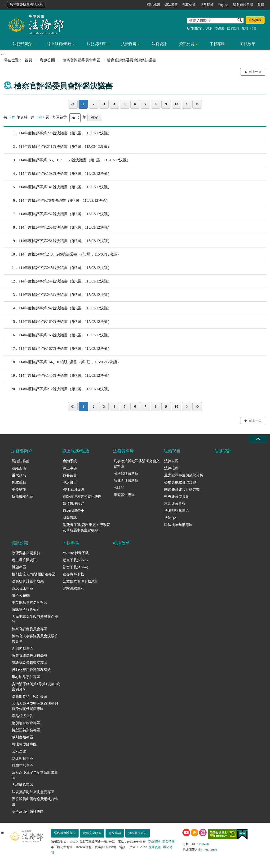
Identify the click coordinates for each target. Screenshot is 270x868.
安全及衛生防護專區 (28, 812)
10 (176, 104)
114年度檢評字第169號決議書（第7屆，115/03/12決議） (58, 322)
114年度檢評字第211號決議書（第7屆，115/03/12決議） (57, 147)
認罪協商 (233, 28)
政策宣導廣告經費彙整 (30, 656)
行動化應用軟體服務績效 (31, 670)
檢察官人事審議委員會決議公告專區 (35, 639)
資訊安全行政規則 (26, 610)
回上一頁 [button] (255, 72)
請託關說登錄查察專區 (30, 663)
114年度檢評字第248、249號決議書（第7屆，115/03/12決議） (62, 254)
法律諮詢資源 (73, 489)
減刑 (209, 28)
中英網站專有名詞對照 (30, 603)
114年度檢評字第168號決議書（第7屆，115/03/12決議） (58, 335)
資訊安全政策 (92, 833)
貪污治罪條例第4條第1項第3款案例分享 (36, 687)
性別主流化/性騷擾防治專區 (34, 574)
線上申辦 (70, 468)
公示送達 (19, 751)
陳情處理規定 (73, 504)
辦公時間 (168, 841)
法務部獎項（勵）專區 (30, 696)
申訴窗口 (70, 482)
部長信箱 (189, 5)
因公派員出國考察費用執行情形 (35, 802)
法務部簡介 (22, 44)
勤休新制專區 (22, 758)
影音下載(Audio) (75, 567)
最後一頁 (197, 104)
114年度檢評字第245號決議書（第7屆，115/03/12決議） (58, 268)
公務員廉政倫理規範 (180, 482)
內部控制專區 (22, 649)
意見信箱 (115, 833)
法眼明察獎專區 (177, 511)
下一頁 (187, 104)
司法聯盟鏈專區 (24, 744)
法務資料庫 (96, 44)
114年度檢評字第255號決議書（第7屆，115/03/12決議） (58, 227)
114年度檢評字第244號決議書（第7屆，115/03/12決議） (58, 281)
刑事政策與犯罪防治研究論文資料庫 (137, 464)
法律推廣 (171, 468)
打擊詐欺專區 (22, 765)
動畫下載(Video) (75, 560)
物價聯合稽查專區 (26, 723)
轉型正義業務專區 (26, 730)
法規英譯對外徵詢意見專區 (33, 792)
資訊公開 (187, 44)
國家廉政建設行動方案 (182, 489)
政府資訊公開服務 (26, 553)
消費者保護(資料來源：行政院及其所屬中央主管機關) (86, 528)
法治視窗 (129, 44)
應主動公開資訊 (24, 560)
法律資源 (171, 461)
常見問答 (207, 5)
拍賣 (253, 28)
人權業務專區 (22, 785)
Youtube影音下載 (76, 553)
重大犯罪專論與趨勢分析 (184, 475)
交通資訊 (154, 841)
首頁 (261, 5)
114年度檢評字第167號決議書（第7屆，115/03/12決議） (58, 349)
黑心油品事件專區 (26, 677)
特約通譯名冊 (73, 511)
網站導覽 (171, 5)
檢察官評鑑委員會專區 (81, 60)
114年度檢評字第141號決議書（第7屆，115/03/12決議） (58, 187)
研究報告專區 (124, 495)
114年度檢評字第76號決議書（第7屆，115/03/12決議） (57, 201)
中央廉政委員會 (177, 496)
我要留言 (70, 475)
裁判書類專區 (22, 737)
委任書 (219, 28)
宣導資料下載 (73, 574)
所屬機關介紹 (22, 496)
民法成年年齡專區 (178, 525)
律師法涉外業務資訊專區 (82, 496)
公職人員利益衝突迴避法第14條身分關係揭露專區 (35, 706)
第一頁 (73, 104)
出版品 (119, 488)
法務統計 (159, 44)
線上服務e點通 (59, 44)
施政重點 (19, 482)
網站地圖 (153, 5)
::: (3, 4)
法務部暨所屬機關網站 (26, 5)
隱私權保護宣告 (65, 833)
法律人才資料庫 (126, 481)
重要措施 (19, 489)
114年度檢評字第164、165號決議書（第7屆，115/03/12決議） (62, 362)
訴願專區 (19, 567)
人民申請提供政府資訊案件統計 (35, 619)
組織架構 (19, 468)
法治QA (170, 518)
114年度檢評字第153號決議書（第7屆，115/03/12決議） (58, 174)
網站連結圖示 (73, 588)
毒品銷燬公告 (22, 716)
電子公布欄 (21, 595)
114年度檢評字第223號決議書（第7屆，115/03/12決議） (58, 133)
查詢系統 (70, 461)
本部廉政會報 (175, 504)
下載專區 (217, 44)
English (223, 5)
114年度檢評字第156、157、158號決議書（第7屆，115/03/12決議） (67, 160)
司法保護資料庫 (126, 474)
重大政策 (19, 475)
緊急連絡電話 (243, 5)
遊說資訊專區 (22, 588)
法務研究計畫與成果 (28, 581)
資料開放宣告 (137, 833)
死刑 (245, 28)
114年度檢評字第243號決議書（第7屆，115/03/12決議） (58, 295)
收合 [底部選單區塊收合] (258, 439)
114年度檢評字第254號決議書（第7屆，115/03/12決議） (58, 241)
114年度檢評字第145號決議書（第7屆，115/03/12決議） (58, 376)
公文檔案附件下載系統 (80, 581)
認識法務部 (21, 461)
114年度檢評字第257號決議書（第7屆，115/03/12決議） (58, 214)
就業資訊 (70, 518)
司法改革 (248, 44)
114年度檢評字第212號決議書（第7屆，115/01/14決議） (58, 389)
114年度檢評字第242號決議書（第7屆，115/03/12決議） (58, 308)
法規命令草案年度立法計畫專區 (35, 775)
